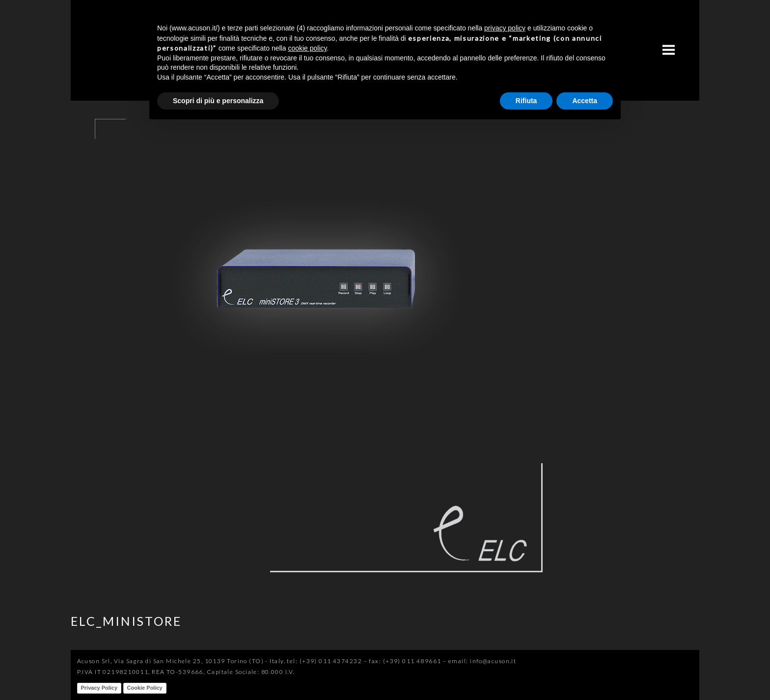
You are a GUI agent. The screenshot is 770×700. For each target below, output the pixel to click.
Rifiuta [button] (526, 101)
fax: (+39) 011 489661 (405, 661)
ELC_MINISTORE (126, 621)
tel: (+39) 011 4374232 (324, 661)
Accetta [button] (585, 101)
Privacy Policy (99, 688)
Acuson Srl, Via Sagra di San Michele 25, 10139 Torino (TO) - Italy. (181, 661)
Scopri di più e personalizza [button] (218, 101)
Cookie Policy (145, 688)
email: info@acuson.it (482, 661)
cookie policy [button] (307, 48)
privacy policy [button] (505, 28)
